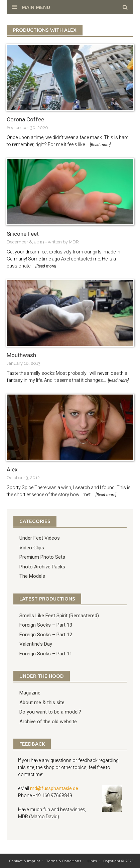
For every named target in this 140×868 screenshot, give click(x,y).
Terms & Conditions (64, 861)
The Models (32, 576)
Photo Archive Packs (42, 567)
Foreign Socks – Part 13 (46, 625)
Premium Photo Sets (42, 557)
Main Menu (36, 7)
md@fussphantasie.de (54, 788)
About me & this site (42, 702)
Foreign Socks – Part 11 (46, 654)
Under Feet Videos (40, 538)
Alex (12, 469)
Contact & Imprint (24, 861)
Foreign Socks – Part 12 (46, 635)
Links (92, 861)
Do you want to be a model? (50, 712)
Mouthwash (21, 355)
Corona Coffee (25, 119)
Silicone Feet (23, 234)
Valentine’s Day (36, 644)
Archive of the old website (48, 722)
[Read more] (100, 145)
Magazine (30, 693)
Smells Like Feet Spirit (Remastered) (59, 616)
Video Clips (32, 548)
